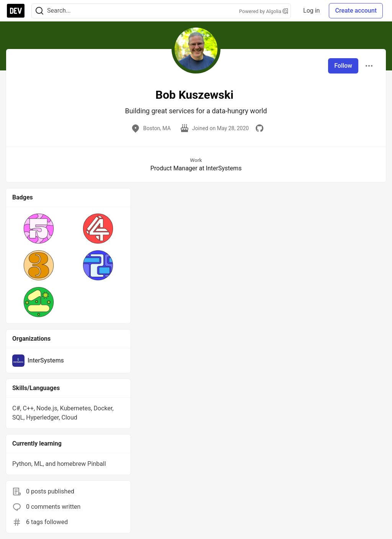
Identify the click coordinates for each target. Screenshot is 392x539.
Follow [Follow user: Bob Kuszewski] (343, 66)
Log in (311, 11)
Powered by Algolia (264, 11)
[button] (39, 229)
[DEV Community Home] (16, 11)
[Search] (39, 11)
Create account (356, 11)
